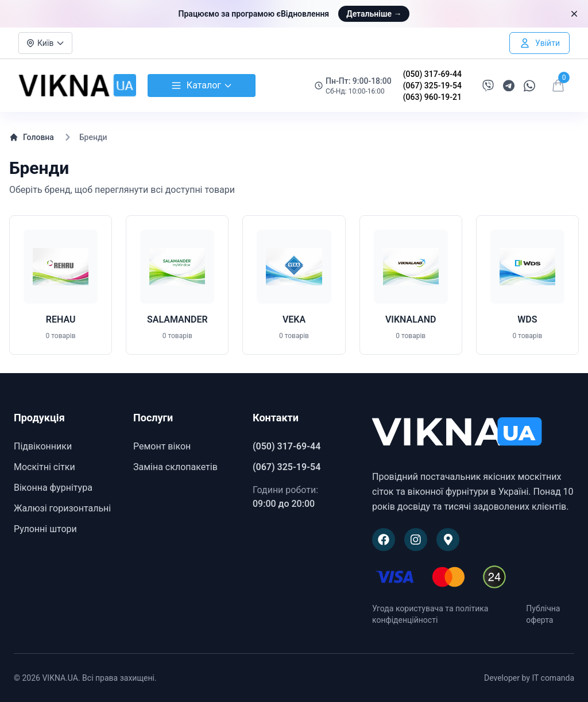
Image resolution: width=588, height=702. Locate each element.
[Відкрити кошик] (558, 86)
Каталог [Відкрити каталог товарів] (202, 86)
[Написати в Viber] (488, 86)
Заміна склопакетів (175, 467)
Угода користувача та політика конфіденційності (430, 614)
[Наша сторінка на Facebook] (384, 540)
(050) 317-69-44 (432, 74)
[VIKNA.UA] (473, 433)
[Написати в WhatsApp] (529, 86)
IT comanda (553, 678)
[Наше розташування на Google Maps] (448, 540)
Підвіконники (43, 446)
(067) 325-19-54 (432, 86)
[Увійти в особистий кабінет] (539, 43)
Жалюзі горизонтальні (62, 508)
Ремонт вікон (162, 446)
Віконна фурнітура (53, 488)
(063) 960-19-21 (432, 97)
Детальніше (374, 14)
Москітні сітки (45, 467)
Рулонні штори (45, 529)
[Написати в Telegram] (509, 86)
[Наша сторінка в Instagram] (416, 540)
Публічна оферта (543, 614)
